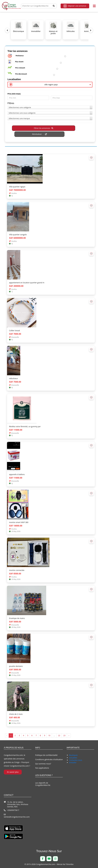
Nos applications (42, 768)
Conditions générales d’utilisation (49, 759)
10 (49, 735)
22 (59, 735)
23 (64, 735)
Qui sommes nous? (43, 764)
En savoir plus (13, 772)
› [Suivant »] (69, 735)
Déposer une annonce (75, 6)
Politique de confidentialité (46, 755)
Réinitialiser (39, 134)
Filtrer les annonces (44, 128)
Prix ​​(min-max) (14, 94)
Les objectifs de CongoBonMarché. (43, 784)
